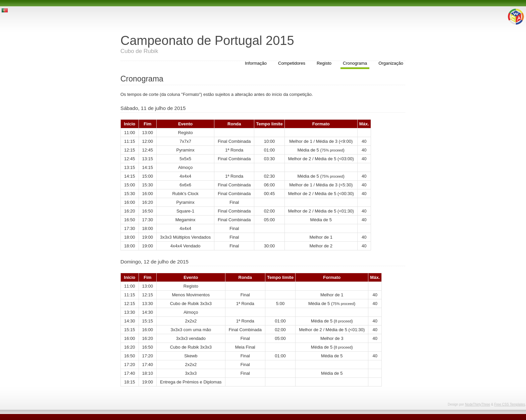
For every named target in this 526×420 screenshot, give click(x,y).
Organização (391, 63)
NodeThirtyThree (478, 404)
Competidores (292, 63)
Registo (324, 63)
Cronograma (355, 63)
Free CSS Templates (510, 404)
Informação (256, 63)
